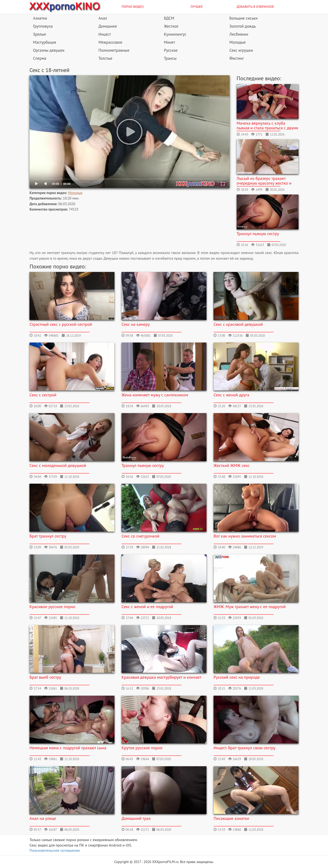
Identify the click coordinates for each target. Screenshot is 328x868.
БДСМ (169, 18)
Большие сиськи (244, 18)
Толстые (105, 58)
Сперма (40, 58)
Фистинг (237, 58)
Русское (171, 50)
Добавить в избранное (255, 7)
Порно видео (133, 7)
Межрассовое (110, 42)
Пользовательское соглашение (55, 850)
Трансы (170, 58)
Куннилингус (175, 34)
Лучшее (197, 7)
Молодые (238, 42)
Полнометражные (114, 50)
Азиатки (40, 18)
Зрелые (40, 34)
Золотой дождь (243, 26)
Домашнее (108, 26)
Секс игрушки (241, 50)
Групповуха (43, 26)
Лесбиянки (239, 34)
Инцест (105, 34)
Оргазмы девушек (49, 50)
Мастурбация (44, 42)
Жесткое (171, 26)
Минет (170, 42)
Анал (103, 18)
